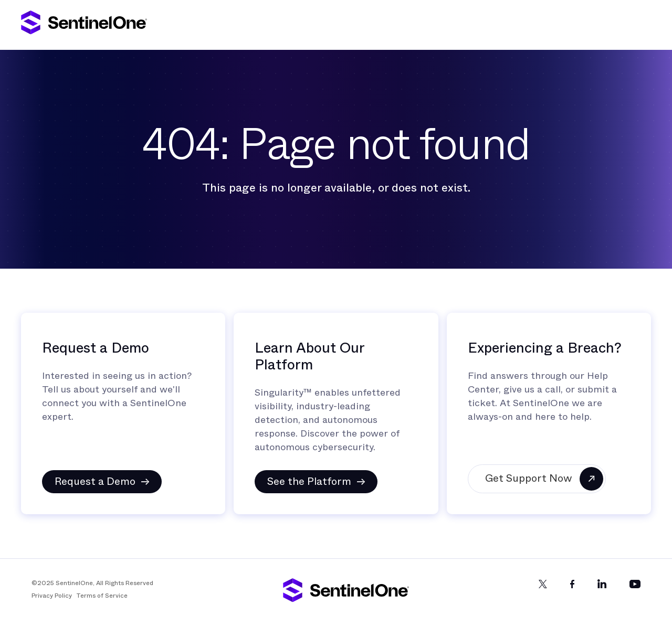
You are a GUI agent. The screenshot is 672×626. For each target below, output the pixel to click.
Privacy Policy (52, 596)
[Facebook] (572, 593)
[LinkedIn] (602, 593)
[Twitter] (543, 593)
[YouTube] (635, 593)
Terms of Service (102, 596)
